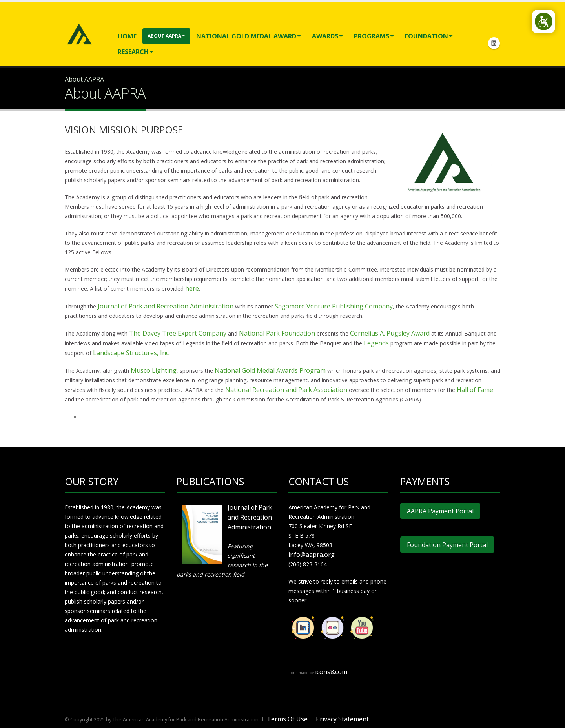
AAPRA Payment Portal (440, 511)
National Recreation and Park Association (286, 390)
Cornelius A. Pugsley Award (390, 333)
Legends (377, 343)
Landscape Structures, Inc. (131, 353)
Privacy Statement (342, 719)
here (192, 288)
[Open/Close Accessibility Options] (544, 21)
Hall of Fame (475, 390)
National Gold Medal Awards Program (270, 370)
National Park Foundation (277, 333)
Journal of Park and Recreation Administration (166, 306)
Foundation (429, 36)
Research (136, 52)
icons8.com (331, 672)
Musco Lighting (154, 370)
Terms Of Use (287, 719)
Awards (327, 36)
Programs (374, 36)
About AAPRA (166, 36)
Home (127, 36)
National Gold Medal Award (249, 36)
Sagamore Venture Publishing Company (334, 306)
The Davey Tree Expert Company (178, 333)
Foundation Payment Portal (447, 545)
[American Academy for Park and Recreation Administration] (79, 33)
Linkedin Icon (494, 43)
